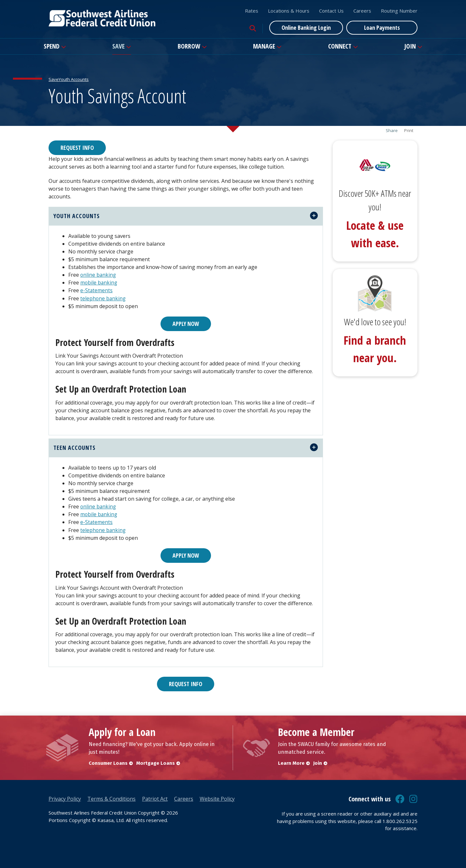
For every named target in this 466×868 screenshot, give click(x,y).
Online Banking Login (306, 28)
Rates (252, 11)
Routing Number (399, 11)
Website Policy (217, 798)
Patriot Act (155, 798)
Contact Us (331, 11)
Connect (340, 46)
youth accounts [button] (77, 216)
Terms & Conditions (111, 798)
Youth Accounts (74, 79)
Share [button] (392, 131)
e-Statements (97, 290)
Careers (362, 11)
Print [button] (409, 131)
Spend (52, 46)
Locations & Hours (289, 11)
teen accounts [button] (74, 448)
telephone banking (103, 298)
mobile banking (99, 283)
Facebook (400, 799)
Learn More (291, 763)
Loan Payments (382, 28)
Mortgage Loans (156, 763)
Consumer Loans (108, 763)
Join (410, 46)
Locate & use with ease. (375, 234)
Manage (264, 46)
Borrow (189, 46)
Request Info (77, 148)
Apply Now (186, 323)
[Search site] (253, 28)
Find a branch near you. (375, 349)
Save (118, 46)
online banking (99, 275)
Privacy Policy (65, 798)
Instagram (413, 799)
